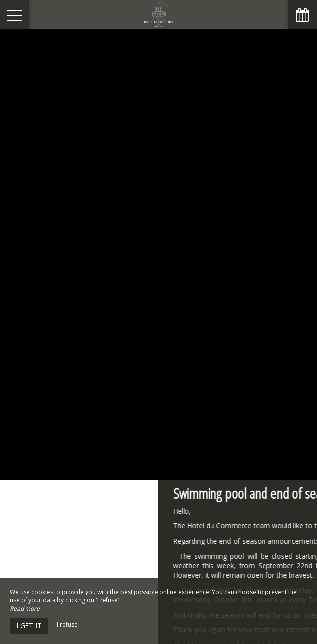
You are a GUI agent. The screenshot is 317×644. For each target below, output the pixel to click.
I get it (29, 626)
